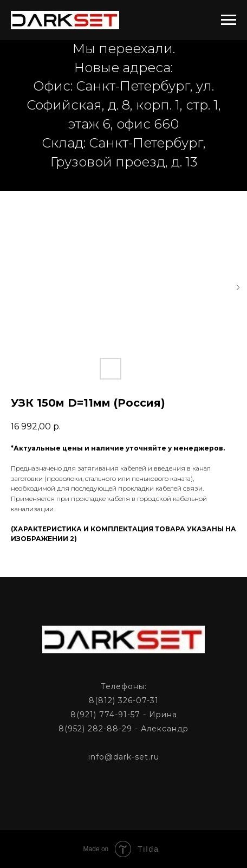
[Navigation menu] (229, 20)
